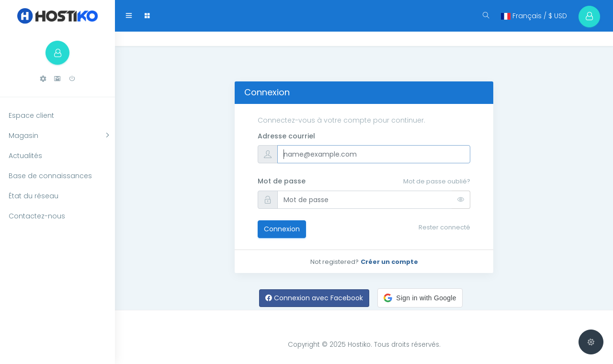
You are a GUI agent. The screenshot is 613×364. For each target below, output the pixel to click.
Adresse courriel (286, 136)
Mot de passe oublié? (437, 181)
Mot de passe (282, 181)
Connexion (282, 229)
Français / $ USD (534, 16)
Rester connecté (444, 227)
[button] (43, 79)
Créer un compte (389, 262)
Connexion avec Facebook (314, 298)
